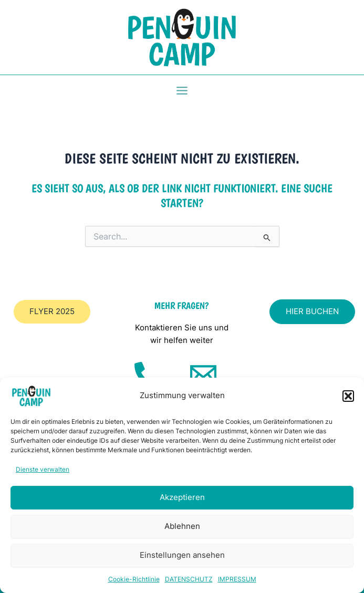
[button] (348, 396)
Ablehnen (182, 526)
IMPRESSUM (237, 579)
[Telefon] (148, 375)
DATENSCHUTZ (189, 579)
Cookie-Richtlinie (134, 579)
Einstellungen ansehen (182, 555)
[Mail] (203, 375)
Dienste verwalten (43, 469)
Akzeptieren (182, 497)
